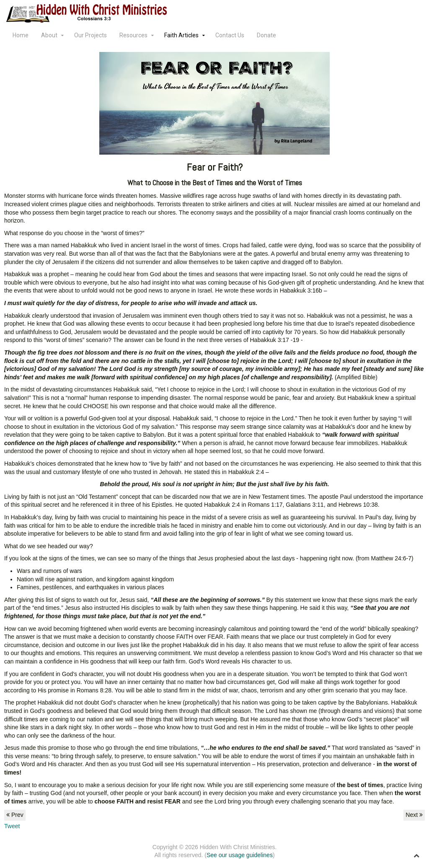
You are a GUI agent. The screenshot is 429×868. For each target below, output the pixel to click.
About (49, 35)
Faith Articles (181, 35)
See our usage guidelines (240, 855)
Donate (266, 35)
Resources (133, 35)
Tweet (12, 826)
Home (21, 35)
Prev (15, 815)
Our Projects (90, 35)
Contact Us (230, 35)
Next (414, 815)
